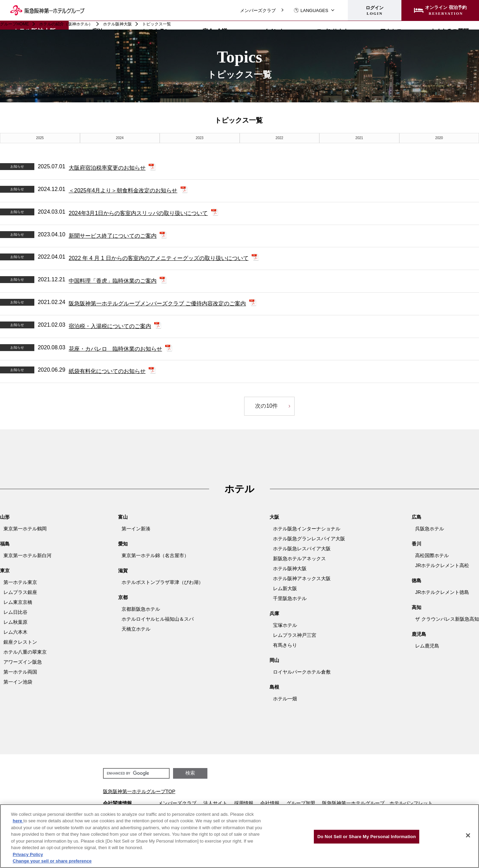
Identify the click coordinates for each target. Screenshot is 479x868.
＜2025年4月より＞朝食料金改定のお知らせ (123, 190)
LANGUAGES (311, 10)
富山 (123, 517)
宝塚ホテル (285, 625)
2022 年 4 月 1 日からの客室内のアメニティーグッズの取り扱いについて (159, 258)
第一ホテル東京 (20, 582)
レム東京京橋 (18, 602)
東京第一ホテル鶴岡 (25, 529)
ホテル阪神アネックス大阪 (302, 578)
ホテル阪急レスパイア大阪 (302, 549)
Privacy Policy (28, 854)
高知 (417, 607)
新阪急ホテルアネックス (299, 559)
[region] (239, 836)
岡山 (274, 660)
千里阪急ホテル (290, 598)
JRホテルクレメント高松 (442, 565)
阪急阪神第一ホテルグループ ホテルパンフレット (377, 803)
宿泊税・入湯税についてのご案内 (110, 326)
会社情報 (270, 803)
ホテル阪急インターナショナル (307, 529)
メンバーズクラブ (258, 10)
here (18, 821)
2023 (199, 138)
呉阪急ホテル (430, 529)
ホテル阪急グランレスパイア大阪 (309, 539)
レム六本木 (15, 632)
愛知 (123, 544)
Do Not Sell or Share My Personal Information (367, 837)
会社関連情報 (117, 803)
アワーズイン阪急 (23, 662)
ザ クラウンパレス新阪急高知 (447, 619)
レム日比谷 (15, 612)
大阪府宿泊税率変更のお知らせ (107, 168)
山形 (5, 517)
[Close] (468, 835)
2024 (120, 138)
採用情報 (244, 803)
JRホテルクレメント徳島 (442, 592)
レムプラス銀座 (20, 592)
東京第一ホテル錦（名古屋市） (155, 555)
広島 (417, 517)
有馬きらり (285, 645)
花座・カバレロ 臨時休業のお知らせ (115, 348)
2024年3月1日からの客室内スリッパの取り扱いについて (138, 213)
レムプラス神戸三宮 (295, 635)
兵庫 (274, 613)
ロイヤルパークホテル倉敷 (302, 672)
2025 (40, 138)
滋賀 (123, 571)
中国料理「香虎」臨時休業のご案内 (113, 281)
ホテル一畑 (285, 699)
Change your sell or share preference (52, 861)
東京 (5, 571)
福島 (5, 544)
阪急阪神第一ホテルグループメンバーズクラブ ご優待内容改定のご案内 (157, 303)
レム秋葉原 (15, 622)
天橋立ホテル (136, 629)
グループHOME (14, 24)
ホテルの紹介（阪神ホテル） (66, 24)
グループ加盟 (301, 803)
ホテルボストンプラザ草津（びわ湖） (162, 582)
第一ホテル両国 (20, 672)
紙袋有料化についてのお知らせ (107, 371)
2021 (359, 138)
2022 (280, 138)
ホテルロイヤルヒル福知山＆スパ (158, 619)
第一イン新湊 (136, 529)
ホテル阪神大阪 (117, 24)
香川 (417, 544)
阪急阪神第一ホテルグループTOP (139, 791)
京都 (123, 597)
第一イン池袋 (18, 682)
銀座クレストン (20, 642)
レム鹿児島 (427, 646)
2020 (439, 138)
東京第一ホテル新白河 (27, 555)
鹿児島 (419, 634)
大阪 (274, 517)
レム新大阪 (285, 588)
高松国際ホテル (432, 555)
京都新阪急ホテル (141, 609)
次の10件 (266, 406)
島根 (274, 687)
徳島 (417, 580)
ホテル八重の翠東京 (25, 652)
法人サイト (215, 803)
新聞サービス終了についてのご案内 (113, 235)
